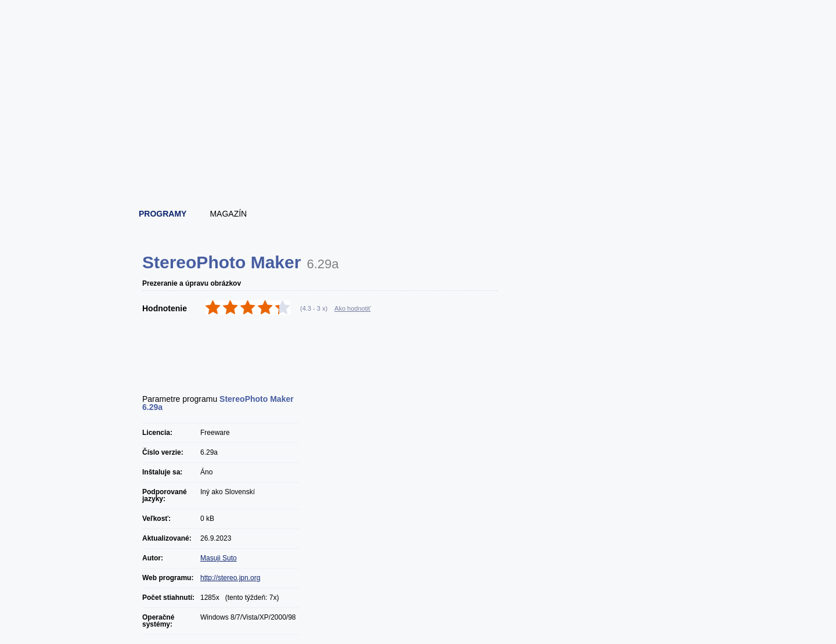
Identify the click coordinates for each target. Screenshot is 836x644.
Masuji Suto (219, 558)
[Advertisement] (419, 168)
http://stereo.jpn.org (230, 578)
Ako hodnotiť (352, 308)
